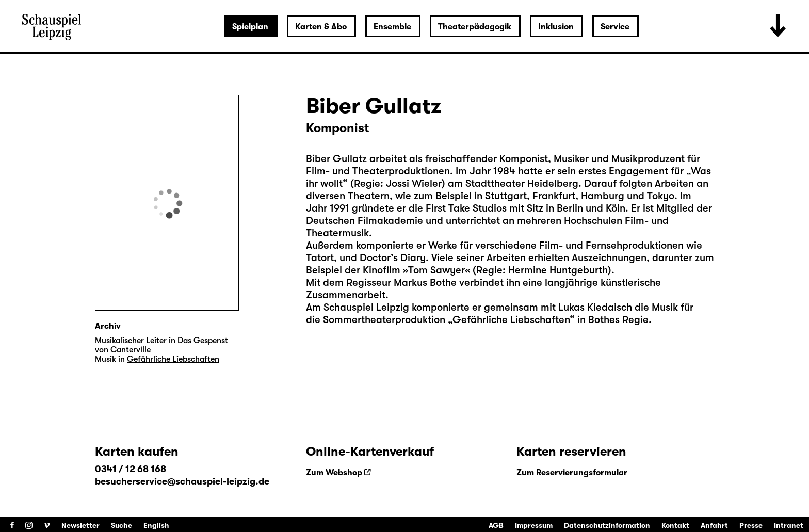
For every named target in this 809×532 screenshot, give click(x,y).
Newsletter (80, 525)
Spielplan (250, 27)
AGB (496, 525)
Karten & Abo (321, 27)
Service (615, 27)
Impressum (534, 525)
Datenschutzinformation (607, 525)
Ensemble (392, 27)
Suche (122, 525)
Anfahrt (714, 525)
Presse (751, 525)
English (156, 525)
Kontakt (675, 525)
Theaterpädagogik (475, 27)
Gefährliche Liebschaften (511, 320)
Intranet (789, 525)
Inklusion (556, 27)
